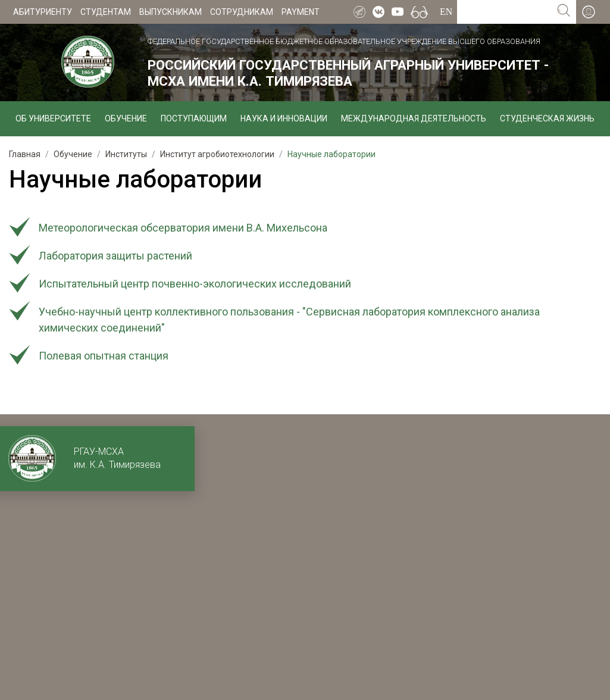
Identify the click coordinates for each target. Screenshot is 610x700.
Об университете (53, 118)
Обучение (126, 118)
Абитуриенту (43, 12)
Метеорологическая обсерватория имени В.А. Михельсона (183, 228)
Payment (301, 12)
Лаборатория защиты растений (115, 256)
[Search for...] (504, 12)
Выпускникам (171, 12)
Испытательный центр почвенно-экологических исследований (195, 284)
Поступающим (194, 118)
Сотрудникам (242, 12)
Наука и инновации (284, 118)
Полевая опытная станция (104, 356)
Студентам (106, 12)
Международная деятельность (414, 118)
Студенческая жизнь (547, 118)
